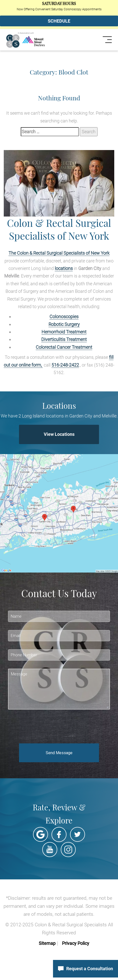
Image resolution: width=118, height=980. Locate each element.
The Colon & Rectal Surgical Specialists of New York (59, 253)
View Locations (59, 434)
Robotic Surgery (64, 324)
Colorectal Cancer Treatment (64, 347)
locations (64, 268)
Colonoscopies (64, 317)
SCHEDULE (59, 21)
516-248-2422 (65, 365)
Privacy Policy (76, 943)
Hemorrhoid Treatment (64, 332)
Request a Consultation (85, 969)
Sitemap (47, 943)
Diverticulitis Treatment (64, 339)
